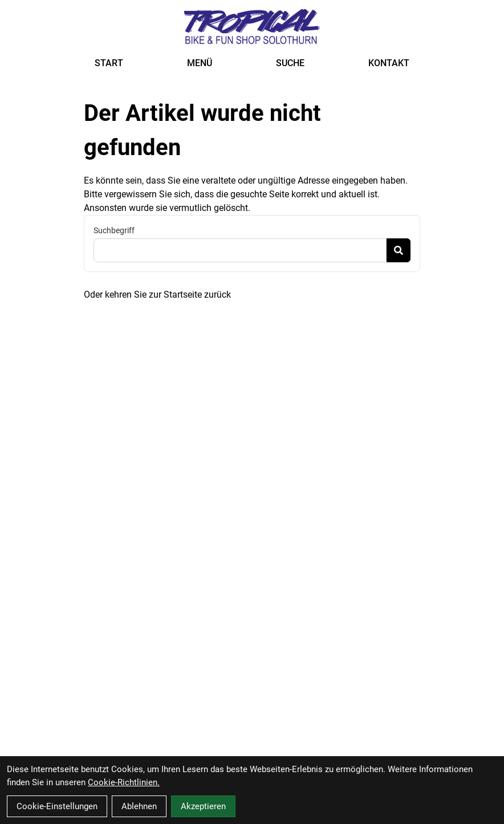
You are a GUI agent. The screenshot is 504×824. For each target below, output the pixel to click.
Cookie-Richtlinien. (124, 782)
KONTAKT (389, 63)
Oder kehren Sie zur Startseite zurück (157, 295)
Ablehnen (139, 806)
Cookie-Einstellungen (57, 806)
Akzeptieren (203, 806)
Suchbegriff (114, 230)
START (109, 63)
